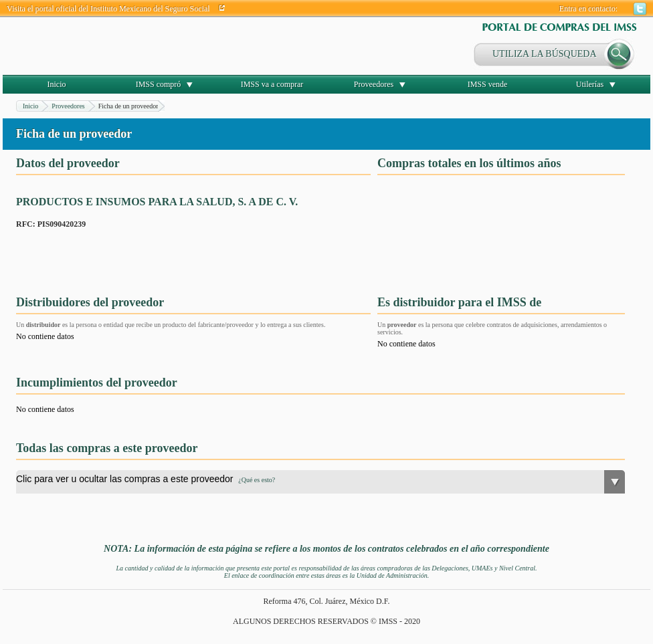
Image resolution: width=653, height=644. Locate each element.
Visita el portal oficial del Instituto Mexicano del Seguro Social (108, 9)
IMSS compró (159, 84)
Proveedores (374, 84)
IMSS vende (488, 84)
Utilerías (590, 84)
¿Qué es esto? (257, 480)
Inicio (57, 84)
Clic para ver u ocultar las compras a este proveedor (146, 479)
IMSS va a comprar (272, 84)
